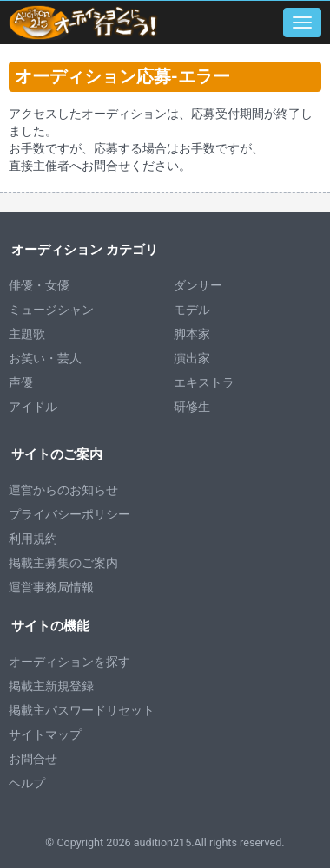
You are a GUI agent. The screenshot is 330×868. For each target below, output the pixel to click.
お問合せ (33, 759)
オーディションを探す (69, 662)
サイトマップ (45, 734)
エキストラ (204, 382)
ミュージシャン (51, 310)
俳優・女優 (39, 285)
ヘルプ (27, 783)
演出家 (192, 358)
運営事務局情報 (51, 587)
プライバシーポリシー (69, 514)
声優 (21, 382)
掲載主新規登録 (51, 686)
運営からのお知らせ (63, 490)
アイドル (33, 407)
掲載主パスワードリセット (82, 710)
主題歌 (27, 334)
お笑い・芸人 (45, 358)
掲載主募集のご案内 (63, 563)
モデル (192, 310)
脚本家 (192, 334)
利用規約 (33, 538)
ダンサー (198, 285)
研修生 (192, 407)
